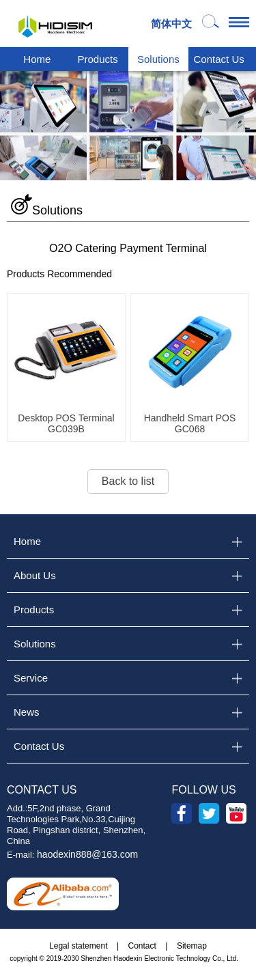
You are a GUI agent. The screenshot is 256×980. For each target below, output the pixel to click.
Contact (142, 946)
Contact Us (219, 59)
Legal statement (78, 946)
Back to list (128, 481)
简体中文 (171, 24)
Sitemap (192, 946)
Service (31, 678)
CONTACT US (42, 790)
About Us (35, 575)
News (27, 712)
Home (37, 59)
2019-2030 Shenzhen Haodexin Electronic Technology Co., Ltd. (142, 958)
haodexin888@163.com (87, 854)
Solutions (158, 59)
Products (98, 59)
